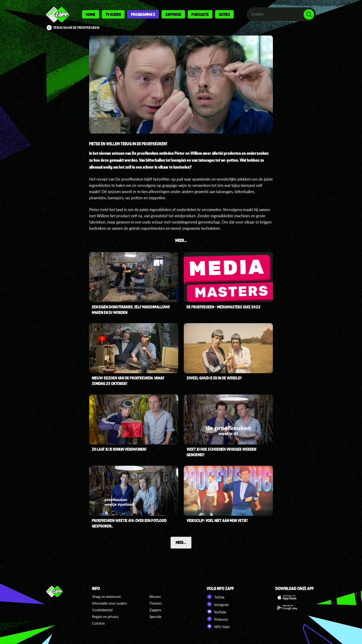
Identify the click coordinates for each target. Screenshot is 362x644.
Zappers (155, 610)
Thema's (156, 603)
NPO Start (218, 626)
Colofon (98, 623)
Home (91, 14)
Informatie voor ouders (110, 603)
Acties (224, 14)
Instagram (218, 604)
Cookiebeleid (102, 610)
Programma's (143, 14)
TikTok (216, 597)
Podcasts (200, 14)
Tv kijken (113, 14)
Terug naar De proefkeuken (76, 28)
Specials (155, 617)
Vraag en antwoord (106, 596)
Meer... (181, 542)
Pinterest (217, 619)
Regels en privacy (105, 617)
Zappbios (173, 14)
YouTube (216, 611)
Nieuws (155, 596)
